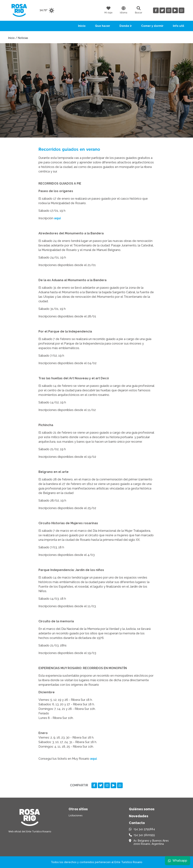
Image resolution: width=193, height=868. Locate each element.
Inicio (82, 26)
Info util (178, 26)
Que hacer (103, 26)
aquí (57, 218)
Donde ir (126, 26)
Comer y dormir (152, 26)
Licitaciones (75, 815)
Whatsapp (177, 860)
